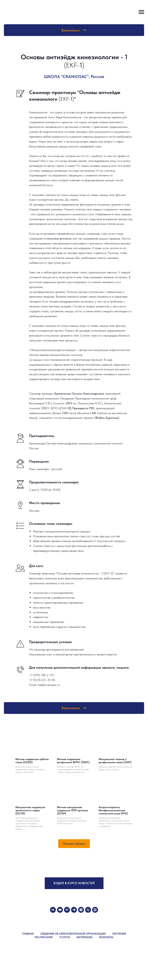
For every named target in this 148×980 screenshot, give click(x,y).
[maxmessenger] (95, 910)
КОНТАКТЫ (106, 937)
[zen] (81, 910)
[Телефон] (88, 910)
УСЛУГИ (65, 937)
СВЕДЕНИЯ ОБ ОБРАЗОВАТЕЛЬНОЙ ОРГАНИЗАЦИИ (73, 934)
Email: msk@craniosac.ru (45, 685)
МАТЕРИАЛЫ (85, 937)
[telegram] (74, 910)
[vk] (53, 910)
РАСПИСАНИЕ (44, 937)
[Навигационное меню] (141, 12)
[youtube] (60, 910)
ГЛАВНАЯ (28, 934)
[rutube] (67, 910)
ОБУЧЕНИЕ (119, 934)
